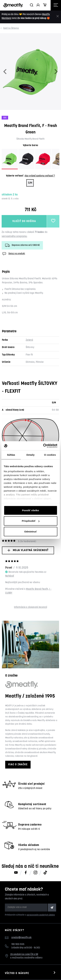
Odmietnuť (30, 531)
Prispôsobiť (31, 521)
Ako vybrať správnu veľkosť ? (40, 176)
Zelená (29, 340)
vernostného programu (14, 236)
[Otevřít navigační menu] (56, 5)
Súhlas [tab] (11, 455)
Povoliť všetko (31, 510)
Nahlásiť (10, 576)
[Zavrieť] (58, 16)
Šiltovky (11, 28)
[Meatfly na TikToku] (45, 873)
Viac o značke (18, 765)
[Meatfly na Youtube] (16, 873)
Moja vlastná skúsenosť (28, 550)
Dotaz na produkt (13, 254)
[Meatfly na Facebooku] (26, 873)
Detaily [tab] (31, 455)
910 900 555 (18, 944)
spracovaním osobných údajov (41, 915)
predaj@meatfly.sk (21, 938)
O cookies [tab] (50, 455)
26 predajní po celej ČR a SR (24, 954)
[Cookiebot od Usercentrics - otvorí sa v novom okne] (43, 446)
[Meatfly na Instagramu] (35, 873)
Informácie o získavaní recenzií (30, 607)
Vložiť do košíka (24, 221)
